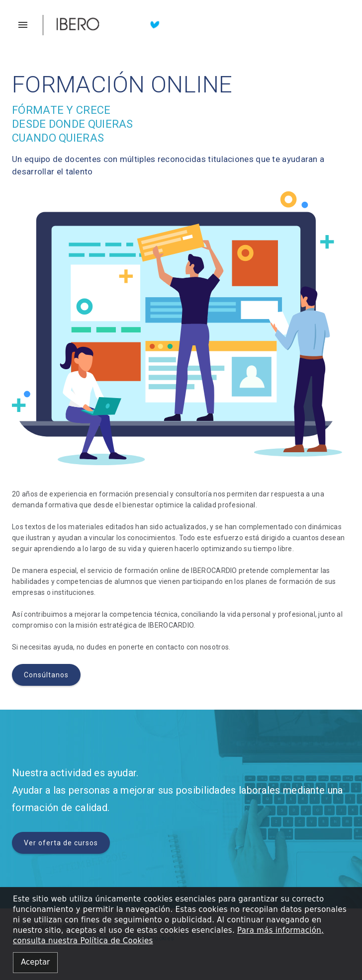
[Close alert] (35, 963)
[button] (28, 25)
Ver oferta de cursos (61, 843)
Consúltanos (46, 675)
